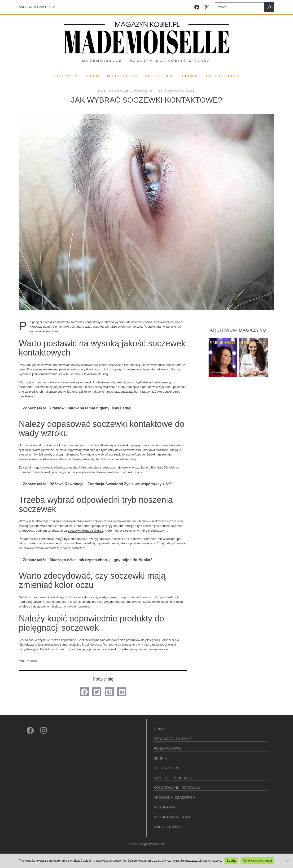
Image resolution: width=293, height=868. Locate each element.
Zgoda (231, 861)
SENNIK (160, 758)
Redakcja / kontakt (173, 739)
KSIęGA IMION (166, 768)
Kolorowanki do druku (177, 788)
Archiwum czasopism (175, 797)
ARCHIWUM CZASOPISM (37, 7)
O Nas (159, 729)
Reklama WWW (168, 748)
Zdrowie (144, 91)
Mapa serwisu (167, 827)
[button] (84, 692)
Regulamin (164, 807)
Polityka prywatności (257, 861)
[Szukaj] (269, 7)
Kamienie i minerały (173, 778)
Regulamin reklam (172, 817)
